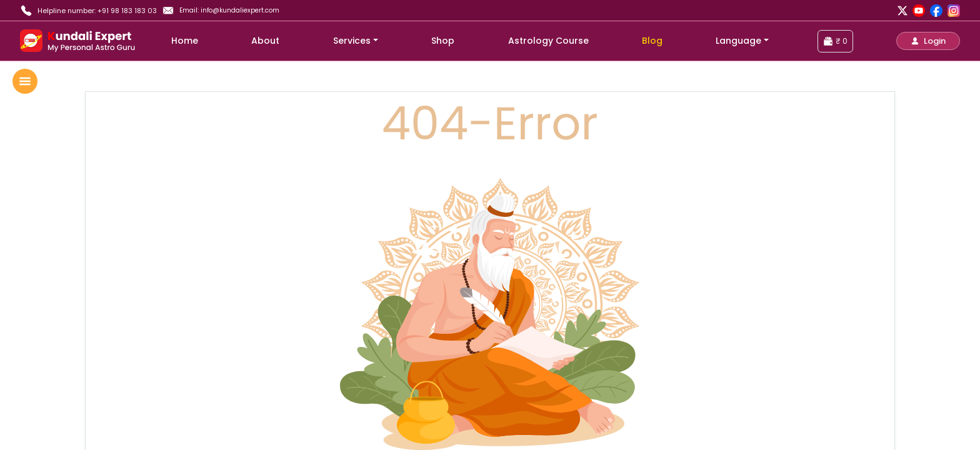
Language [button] (738, 41)
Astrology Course (548, 41)
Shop (443, 41)
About (265, 41)
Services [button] (352, 41)
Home (185, 41)
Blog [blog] (652, 41)
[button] (928, 41)
